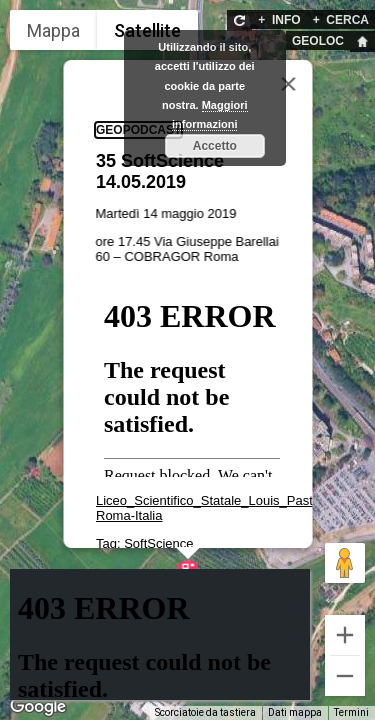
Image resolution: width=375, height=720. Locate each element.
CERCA (341, 20)
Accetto (215, 146)
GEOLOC (318, 41)
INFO (279, 20)
